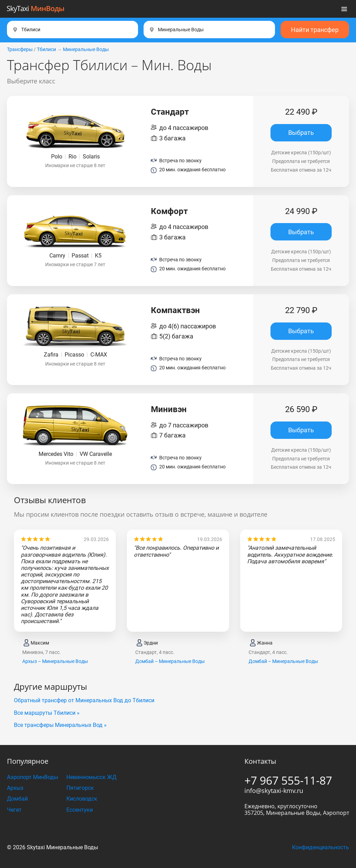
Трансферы (20, 49)
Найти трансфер (315, 30)
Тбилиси (46, 49)
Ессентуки (80, 810)
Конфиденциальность (321, 847)
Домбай (17, 799)
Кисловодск (82, 799)
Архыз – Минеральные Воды (55, 661)
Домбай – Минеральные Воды (170, 661)
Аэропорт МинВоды (33, 777)
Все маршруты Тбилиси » (47, 713)
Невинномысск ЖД (91, 777)
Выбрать (301, 133)
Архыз (15, 788)
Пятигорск (80, 788)
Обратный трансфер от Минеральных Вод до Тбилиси (84, 700)
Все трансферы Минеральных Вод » (60, 725)
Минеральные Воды (86, 49)
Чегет (14, 810)
